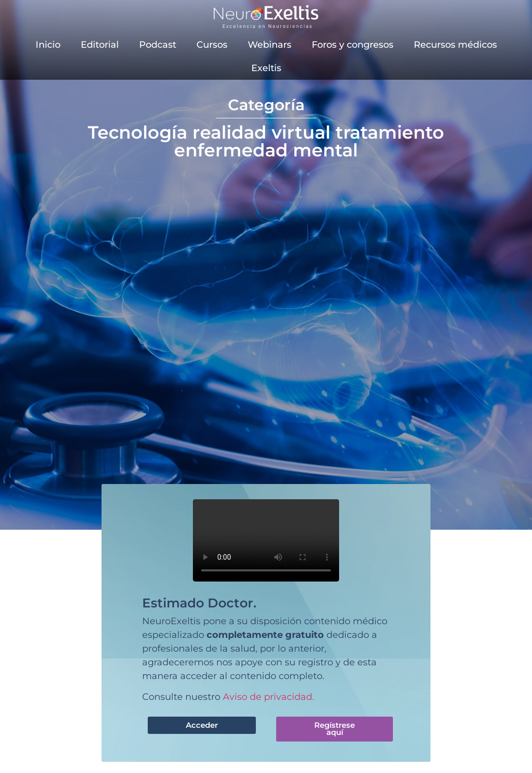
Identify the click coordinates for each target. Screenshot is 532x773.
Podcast (158, 45)
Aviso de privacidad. (269, 697)
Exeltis (266, 68)
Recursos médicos (455, 45)
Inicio (48, 45)
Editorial (100, 45)
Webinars (270, 45)
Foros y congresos (353, 45)
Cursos (212, 45)
